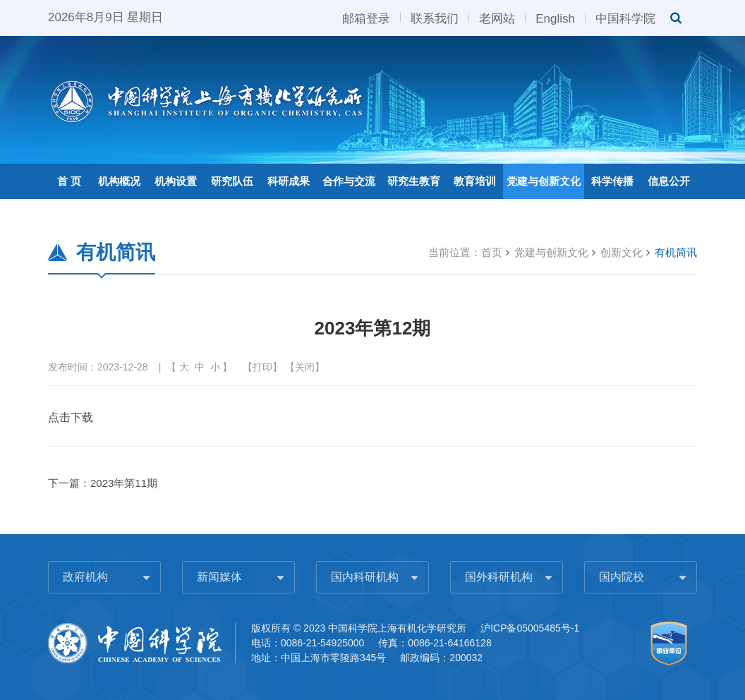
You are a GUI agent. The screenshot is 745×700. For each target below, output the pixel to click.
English (555, 18)
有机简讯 (676, 252)
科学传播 (612, 181)
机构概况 (119, 181)
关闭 (305, 367)
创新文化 (622, 252)
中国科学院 (625, 18)
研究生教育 (414, 181)
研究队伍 (232, 181)
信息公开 (669, 181)
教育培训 (475, 181)
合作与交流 (349, 181)
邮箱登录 (366, 18)
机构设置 (176, 181)
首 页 (69, 181)
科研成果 (289, 181)
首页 (492, 252)
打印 (262, 367)
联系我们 (435, 18)
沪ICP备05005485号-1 (530, 628)
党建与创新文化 (544, 181)
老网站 (497, 18)
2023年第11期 (124, 483)
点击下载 (71, 417)
